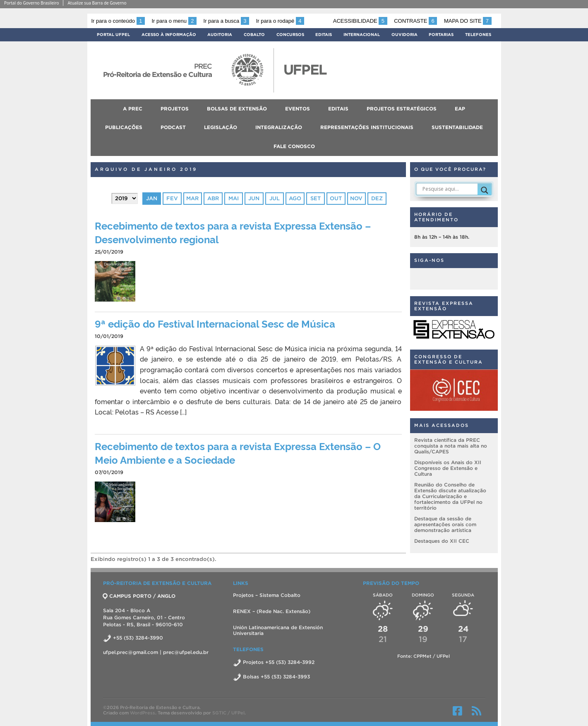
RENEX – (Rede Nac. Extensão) (272, 611)
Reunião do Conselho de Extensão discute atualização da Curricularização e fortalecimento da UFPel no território (450, 496)
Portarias (441, 35)
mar (192, 198)
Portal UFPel (113, 35)
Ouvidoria (404, 35)
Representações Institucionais (367, 127)
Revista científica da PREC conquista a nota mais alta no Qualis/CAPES (451, 446)
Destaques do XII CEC (442, 541)
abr (213, 198)
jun (254, 198)
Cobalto (254, 35)
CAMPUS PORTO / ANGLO (139, 596)
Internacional (362, 35)
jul (275, 198)
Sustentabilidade (457, 127)
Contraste (415, 21)
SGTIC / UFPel (228, 713)
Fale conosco (294, 146)
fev (172, 198)
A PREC (133, 109)
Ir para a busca (227, 21)
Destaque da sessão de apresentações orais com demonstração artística (445, 524)
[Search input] (449, 189)
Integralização (279, 127)
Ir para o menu (174, 21)
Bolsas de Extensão (237, 109)
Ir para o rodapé (280, 21)
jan (152, 198)
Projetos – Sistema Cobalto (267, 595)
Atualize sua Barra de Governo (97, 3)
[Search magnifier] (485, 190)
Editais (324, 35)
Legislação (221, 127)
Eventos (298, 109)
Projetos (175, 109)
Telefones (478, 35)
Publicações (124, 127)
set (316, 198)
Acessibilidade (360, 21)
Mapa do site (468, 21)
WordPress (143, 713)
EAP (460, 109)
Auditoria (220, 35)
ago (295, 198)
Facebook (457, 711)
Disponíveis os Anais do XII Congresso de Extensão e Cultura (448, 468)
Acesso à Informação (169, 35)
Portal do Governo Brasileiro (31, 3)
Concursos (290, 35)
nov (356, 198)
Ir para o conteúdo (118, 21)
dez (377, 198)
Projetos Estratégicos (402, 109)
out (336, 198)
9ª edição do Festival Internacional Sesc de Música (215, 323)
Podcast (173, 127)
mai (234, 198)
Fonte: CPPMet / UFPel (424, 656)
